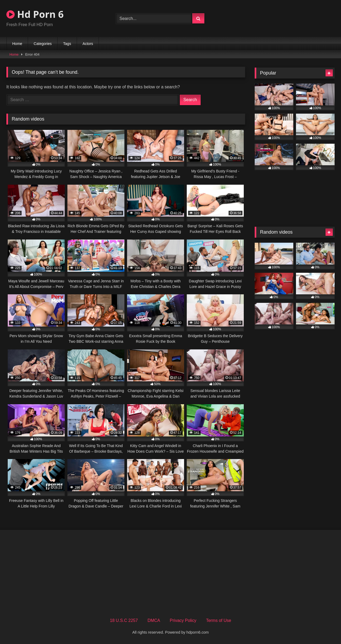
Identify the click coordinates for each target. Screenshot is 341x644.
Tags (67, 44)
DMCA (154, 620)
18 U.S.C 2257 (124, 620)
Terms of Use (218, 620)
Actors (88, 44)
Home (17, 44)
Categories (43, 44)
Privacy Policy (183, 620)
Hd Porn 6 (35, 14)
